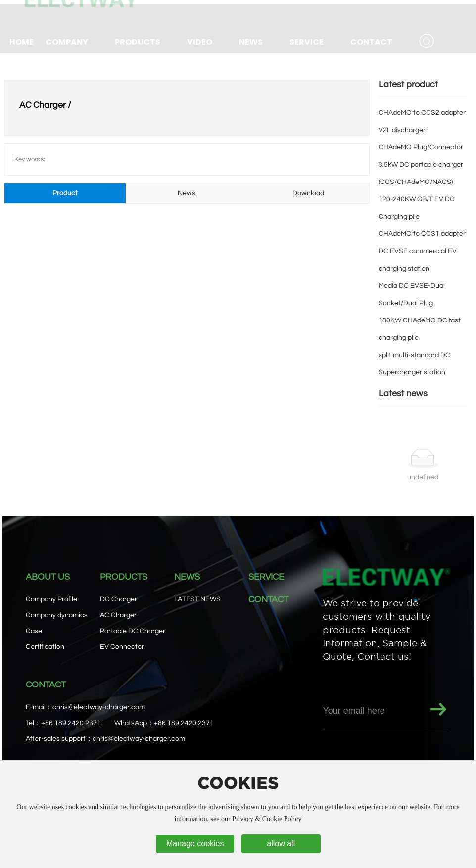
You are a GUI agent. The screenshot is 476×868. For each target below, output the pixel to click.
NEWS (187, 577)
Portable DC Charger (133, 631)
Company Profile (51, 599)
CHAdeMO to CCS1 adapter (422, 234)
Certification (45, 647)
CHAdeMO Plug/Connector (421, 147)
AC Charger (118, 615)
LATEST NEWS (197, 599)
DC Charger (119, 599)
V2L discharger (402, 130)
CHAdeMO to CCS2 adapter (422, 113)
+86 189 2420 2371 (71, 723)
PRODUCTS (124, 577)
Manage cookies (195, 844)
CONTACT (268, 600)
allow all (281, 844)
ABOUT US (48, 577)
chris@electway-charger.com (99, 707)
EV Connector (122, 647)
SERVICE (266, 577)
